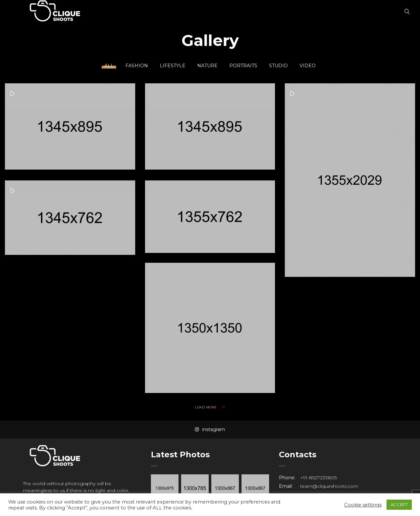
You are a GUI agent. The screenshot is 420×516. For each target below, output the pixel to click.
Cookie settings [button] (363, 505)
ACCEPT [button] (399, 505)
